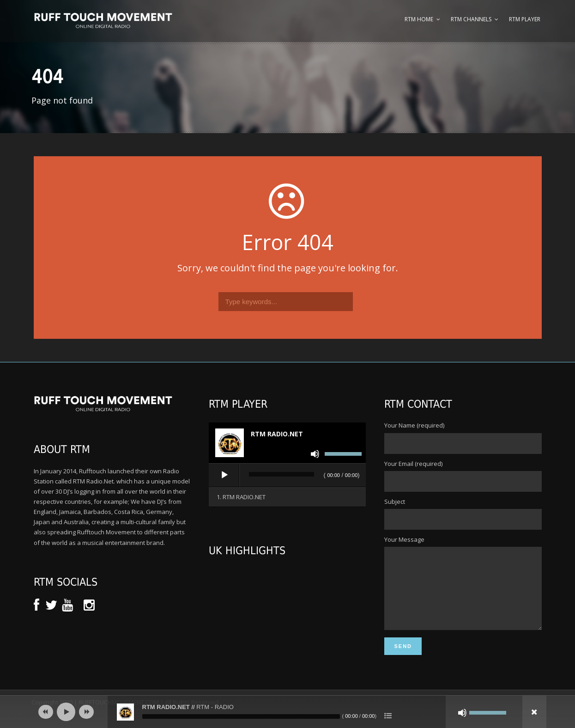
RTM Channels (471, 19)
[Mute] (315, 454)
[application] (287, 476)
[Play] (224, 475)
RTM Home (419, 19)
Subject (463, 514)
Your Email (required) (463, 476)
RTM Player (525, 19)
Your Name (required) (463, 437)
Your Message (463, 591)
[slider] (281, 474)
